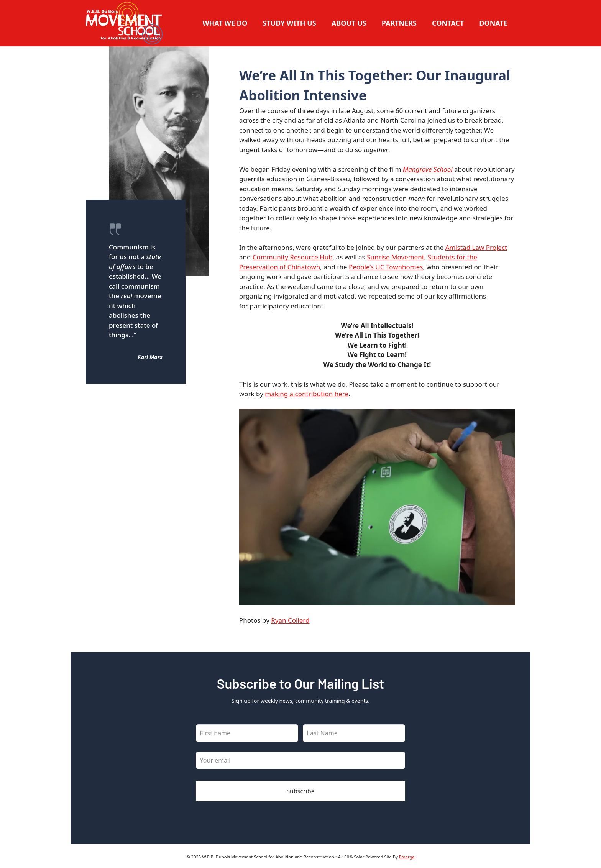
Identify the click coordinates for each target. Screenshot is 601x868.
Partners (399, 23)
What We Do (225, 23)
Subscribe (300, 791)
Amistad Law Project (476, 247)
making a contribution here (307, 394)
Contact (448, 23)
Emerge (407, 857)
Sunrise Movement (396, 257)
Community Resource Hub (293, 257)
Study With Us (289, 23)
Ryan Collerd (290, 620)
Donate (493, 23)
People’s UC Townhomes (386, 267)
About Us (349, 23)
